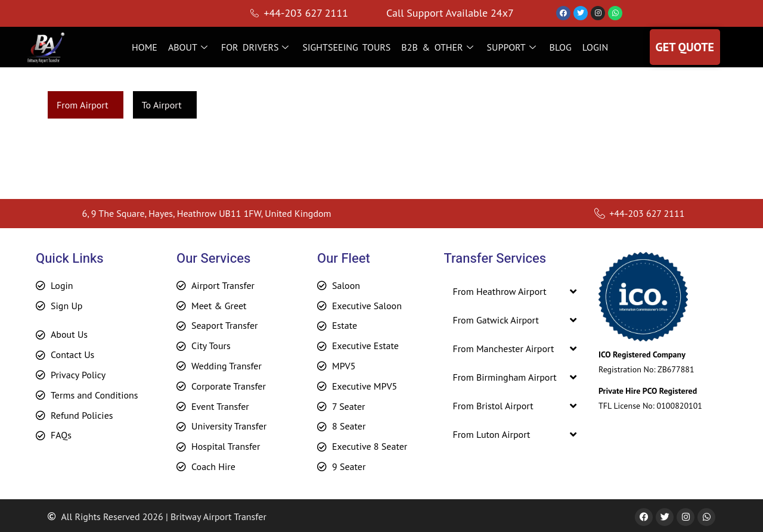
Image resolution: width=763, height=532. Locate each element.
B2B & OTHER (438, 47)
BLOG (561, 47)
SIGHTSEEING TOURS (346, 47)
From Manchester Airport (503, 349)
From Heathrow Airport (499, 291)
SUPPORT (513, 47)
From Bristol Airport (493, 406)
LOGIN (595, 47)
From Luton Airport (491, 434)
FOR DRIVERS (257, 47)
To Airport (162, 105)
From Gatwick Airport (496, 320)
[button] (514, 291)
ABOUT (189, 47)
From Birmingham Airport (504, 377)
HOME (145, 47)
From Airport (83, 105)
